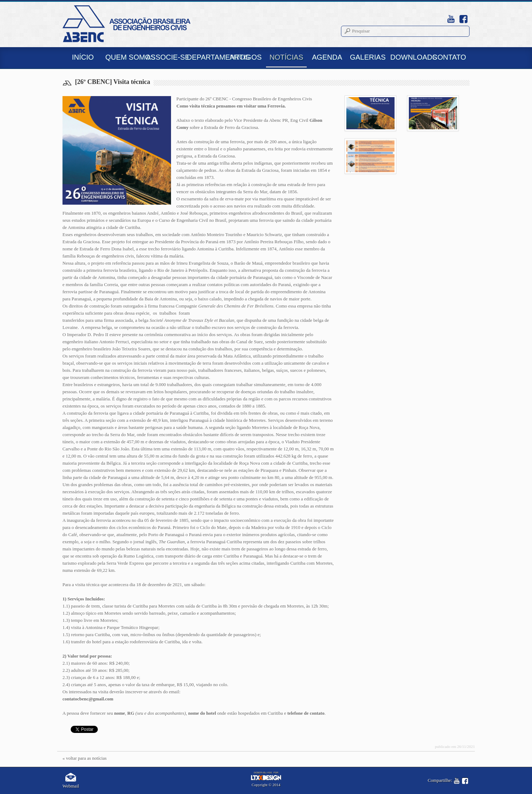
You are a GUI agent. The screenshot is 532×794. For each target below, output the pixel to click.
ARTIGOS (246, 57)
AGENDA (327, 57)
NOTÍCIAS (286, 57)
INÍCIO (83, 57)
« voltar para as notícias (84, 758)
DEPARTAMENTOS (206, 57)
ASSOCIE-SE (165, 57)
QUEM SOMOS (125, 57)
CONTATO (449, 57)
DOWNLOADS (410, 57)
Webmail (71, 781)
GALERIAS (368, 57)
